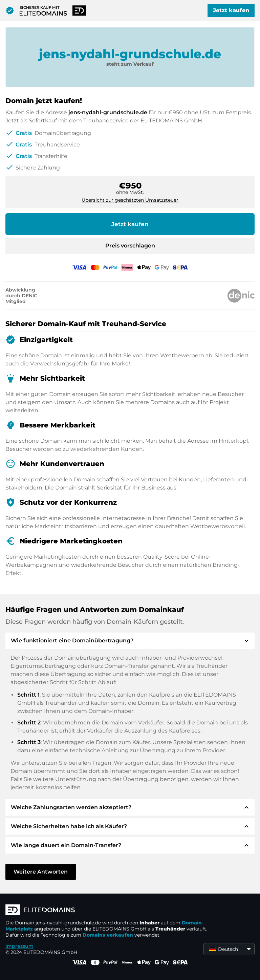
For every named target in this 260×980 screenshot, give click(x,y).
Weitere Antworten (41, 872)
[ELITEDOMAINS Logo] (107, 911)
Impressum (19, 946)
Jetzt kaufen (231, 10)
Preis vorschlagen (130, 246)
